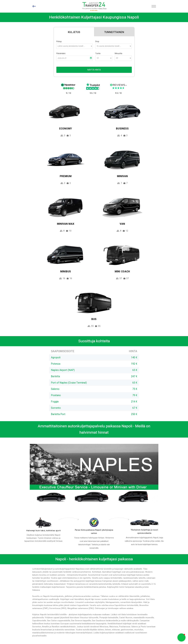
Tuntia (98, 53)
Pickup (59, 42)
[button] (181, 637)
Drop (97, 42)
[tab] (74, 32)
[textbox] (75, 46)
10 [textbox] (97, 58)
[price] (94, 522)
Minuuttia (118, 53)
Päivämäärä (61, 53)
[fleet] (144, 523)
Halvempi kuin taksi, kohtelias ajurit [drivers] (44, 531)
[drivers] (44, 523)
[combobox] (75, 46)
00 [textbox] (117, 58)
